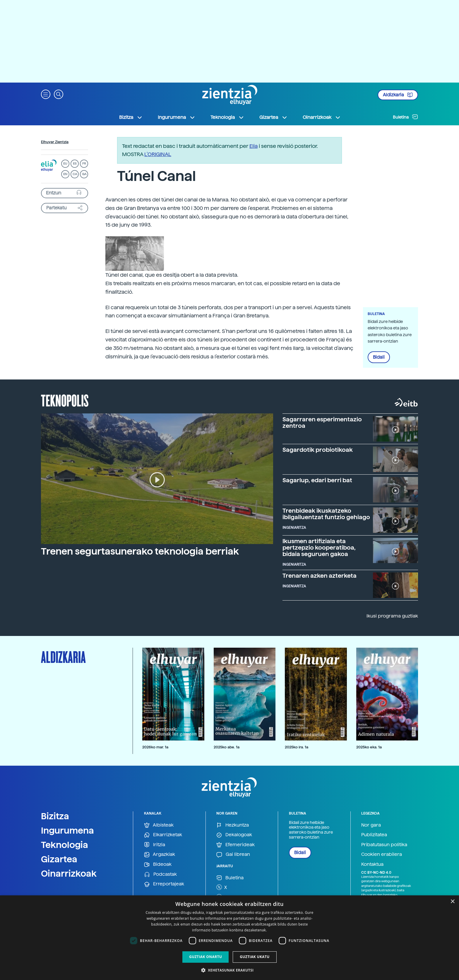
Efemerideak (236, 845)
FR (84, 164)
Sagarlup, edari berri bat (317, 480)
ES (75, 164)
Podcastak (160, 874)
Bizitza (55, 816)
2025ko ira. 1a (297, 747)
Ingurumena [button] (177, 117)
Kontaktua (372, 864)
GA (84, 174)
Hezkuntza (233, 825)
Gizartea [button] (273, 117)
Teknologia (65, 845)
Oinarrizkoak (69, 873)
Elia (254, 146)
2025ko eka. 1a (369, 747)
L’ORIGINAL (158, 154)
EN (65, 174)
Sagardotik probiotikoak (318, 450)
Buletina (405, 117)
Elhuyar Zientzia (55, 142)
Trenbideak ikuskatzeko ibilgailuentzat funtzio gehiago (326, 514)
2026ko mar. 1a (155, 747)
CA (75, 174)
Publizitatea (374, 835)
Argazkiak (160, 855)
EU (65, 164)
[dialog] (229, 938)
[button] (46, 94)
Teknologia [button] (227, 117)
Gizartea (59, 859)
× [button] (452, 902)
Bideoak (158, 864)
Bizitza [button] (131, 117)
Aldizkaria (398, 95)
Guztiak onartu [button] (205, 957)
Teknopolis (65, 400)
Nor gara (371, 825)
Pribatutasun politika (384, 845)
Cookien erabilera (382, 854)
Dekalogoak (234, 835)
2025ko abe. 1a (227, 747)
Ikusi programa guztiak (392, 616)
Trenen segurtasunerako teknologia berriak (140, 551)
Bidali (379, 357)
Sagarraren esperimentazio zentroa (322, 423)
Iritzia (155, 845)
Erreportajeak (164, 884)
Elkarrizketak (163, 835)
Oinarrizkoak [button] (322, 117)
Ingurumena (67, 830)
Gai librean (233, 855)
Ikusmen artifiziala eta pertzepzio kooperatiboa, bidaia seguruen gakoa (319, 548)
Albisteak (159, 825)
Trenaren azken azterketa (320, 576)
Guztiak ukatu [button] (255, 957)
